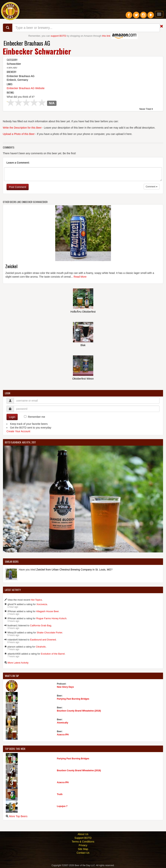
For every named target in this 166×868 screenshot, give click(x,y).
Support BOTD (83, 838)
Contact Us (83, 853)
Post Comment (18, 187)
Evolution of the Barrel (53, 654)
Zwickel (11, 266)
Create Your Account (18, 431)
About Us (83, 834)
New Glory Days (65, 687)
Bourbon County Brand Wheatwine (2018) (79, 711)
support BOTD (58, 36)
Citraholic (41, 647)
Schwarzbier (14, 64)
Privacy (83, 845)
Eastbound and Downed (43, 640)
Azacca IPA (63, 735)
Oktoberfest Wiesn (83, 379)
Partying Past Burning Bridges (73, 699)
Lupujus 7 (62, 806)
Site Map (83, 849)
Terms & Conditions (83, 842)
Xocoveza (42, 604)
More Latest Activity (18, 663)
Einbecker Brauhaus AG (27, 43)
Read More (80, 277)
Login (12, 417)
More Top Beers (18, 816)
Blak (83, 345)
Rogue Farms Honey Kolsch (51, 618)
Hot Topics (36, 600)
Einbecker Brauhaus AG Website (26, 88)
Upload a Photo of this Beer (19, 134)
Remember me (37, 417)
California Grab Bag (41, 625)
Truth (60, 794)
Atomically (63, 723)
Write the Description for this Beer (22, 128)
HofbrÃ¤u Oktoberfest (83, 312)
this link (106, 36)
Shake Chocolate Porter (49, 633)
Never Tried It (146, 109)
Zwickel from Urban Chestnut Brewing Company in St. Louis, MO (74, 570)
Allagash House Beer (47, 611)
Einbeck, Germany (17, 80)
